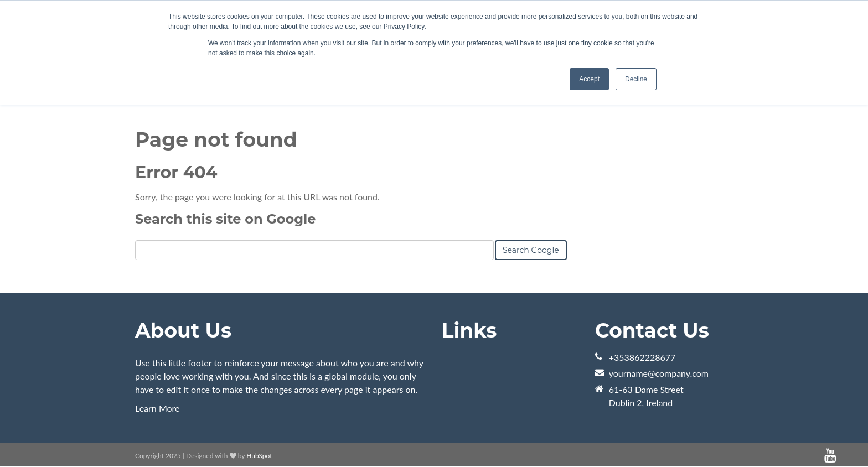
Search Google (531, 250)
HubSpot (259, 456)
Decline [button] (636, 79)
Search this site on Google (225, 219)
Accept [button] (589, 79)
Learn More (157, 408)
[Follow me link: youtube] (830, 456)
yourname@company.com (659, 373)
